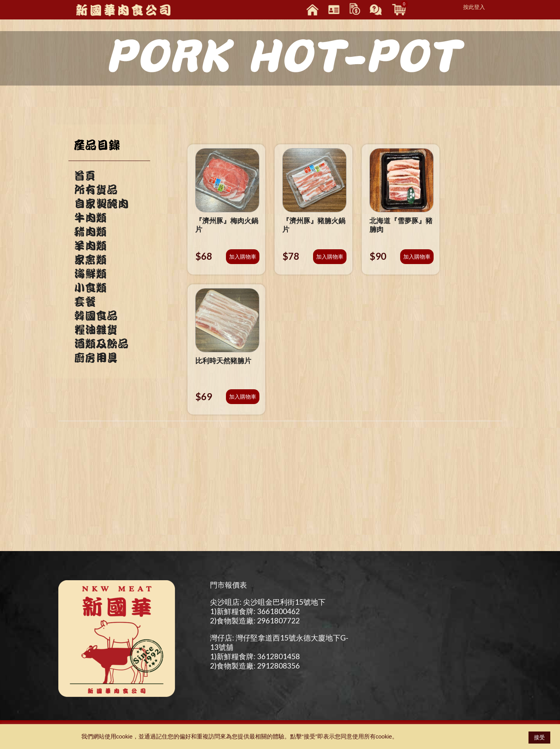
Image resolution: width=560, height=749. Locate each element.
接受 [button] (539, 737)
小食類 (90, 288)
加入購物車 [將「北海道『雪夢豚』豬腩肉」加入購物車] (417, 256)
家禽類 (90, 260)
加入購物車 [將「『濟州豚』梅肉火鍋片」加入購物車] (243, 256)
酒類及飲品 (101, 344)
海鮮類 (90, 274)
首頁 (85, 176)
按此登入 (474, 7)
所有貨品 (96, 190)
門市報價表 (228, 585)
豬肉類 (90, 232)
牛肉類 (90, 218)
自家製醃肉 (101, 204)
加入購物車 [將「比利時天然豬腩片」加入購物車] (243, 396)
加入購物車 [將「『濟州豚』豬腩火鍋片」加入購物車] (330, 256)
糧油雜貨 (96, 330)
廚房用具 (96, 358)
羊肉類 (90, 246)
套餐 (85, 302)
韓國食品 (96, 316)
